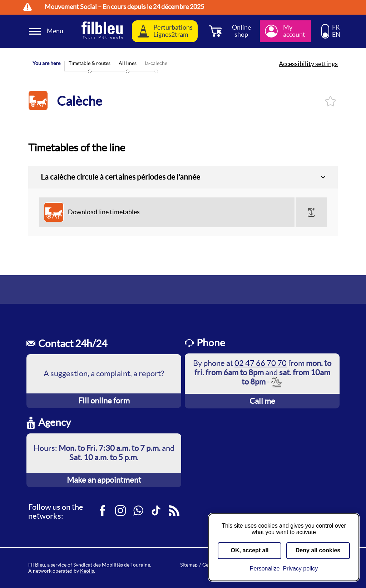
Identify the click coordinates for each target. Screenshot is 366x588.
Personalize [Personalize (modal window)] (265, 569)
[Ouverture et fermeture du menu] (47, 31)
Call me (262, 401)
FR (336, 27)
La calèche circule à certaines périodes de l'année (120, 177)
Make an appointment (104, 480)
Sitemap (189, 565)
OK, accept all (250, 550)
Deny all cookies (318, 550)
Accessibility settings (308, 64)
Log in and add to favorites (330, 101)
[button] (311, 212)
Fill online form (104, 401)
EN (336, 35)
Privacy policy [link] (300, 569)
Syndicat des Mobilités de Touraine (112, 565)
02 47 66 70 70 (261, 363)
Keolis (87, 571)
